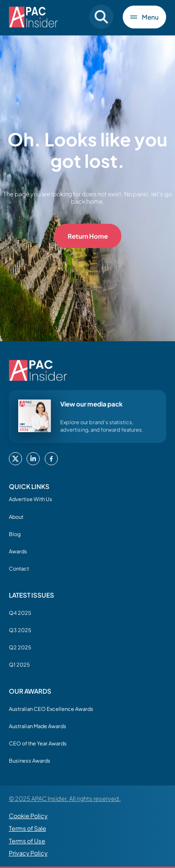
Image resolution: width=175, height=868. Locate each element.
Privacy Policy (28, 853)
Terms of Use (27, 841)
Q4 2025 (20, 613)
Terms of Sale (28, 828)
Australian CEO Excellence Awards (51, 709)
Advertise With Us (31, 499)
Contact (19, 568)
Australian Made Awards (38, 726)
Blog (15, 534)
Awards (18, 551)
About (16, 517)
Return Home (88, 236)
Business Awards (30, 760)
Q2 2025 (20, 647)
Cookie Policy (28, 816)
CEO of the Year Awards (38, 743)
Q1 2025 (19, 664)
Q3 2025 (20, 630)
